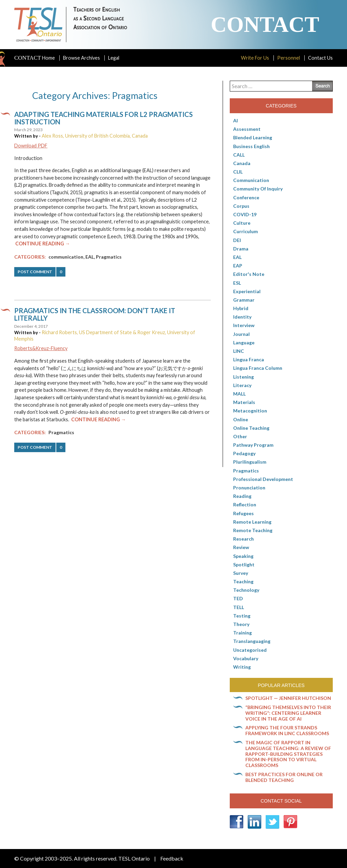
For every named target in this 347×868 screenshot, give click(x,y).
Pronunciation (249, 488)
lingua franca (249, 359)
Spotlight (244, 564)
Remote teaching (253, 530)
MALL (239, 394)
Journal (241, 334)
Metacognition (250, 411)
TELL (239, 607)
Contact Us (320, 58)
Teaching (243, 581)
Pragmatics (109, 257)
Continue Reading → (43, 244)
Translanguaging (252, 641)
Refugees (243, 513)
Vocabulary (246, 658)
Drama (241, 249)
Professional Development (263, 479)
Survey (241, 573)
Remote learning (252, 522)
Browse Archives (81, 58)
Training (242, 633)
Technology (246, 590)
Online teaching (251, 428)
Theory (241, 624)
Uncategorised (250, 650)
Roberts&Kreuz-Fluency (41, 348)
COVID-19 (245, 214)
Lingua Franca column (258, 368)
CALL (239, 155)
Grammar (244, 300)
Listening (243, 377)
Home (35, 58)
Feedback (172, 858)
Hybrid (241, 308)
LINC (239, 351)
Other (240, 436)
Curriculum (246, 231)
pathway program (253, 445)
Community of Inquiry (258, 189)
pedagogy (244, 453)
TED (238, 598)
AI (236, 120)
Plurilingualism (250, 462)
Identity (242, 317)
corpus (241, 206)
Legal (114, 58)
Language (244, 342)
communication (66, 257)
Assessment (247, 129)
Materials (244, 402)
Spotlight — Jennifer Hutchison (288, 698)
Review (241, 547)
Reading (242, 496)
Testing (242, 616)
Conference (246, 197)
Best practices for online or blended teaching (284, 777)
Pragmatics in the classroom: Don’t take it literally (95, 314)
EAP (238, 266)
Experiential (247, 291)
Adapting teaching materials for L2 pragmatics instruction (104, 118)
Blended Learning (253, 137)
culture (242, 223)
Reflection (245, 504)
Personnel (289, 58)
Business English (251, 146)
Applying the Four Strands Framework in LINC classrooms (287, 730)
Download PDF (31, 146)
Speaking (243, 556)
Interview (244, 325)
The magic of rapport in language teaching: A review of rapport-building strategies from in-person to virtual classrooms (288, 754)
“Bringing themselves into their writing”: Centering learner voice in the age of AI (288, 713)
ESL (237, 283)
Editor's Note (249, 274)
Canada (242, 163)
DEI (237, 240)
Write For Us (255, 58)
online (241, 419)
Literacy (242, 385)
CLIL (238, 172)
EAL (90, 257)
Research (243, 539)
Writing (242, 667)
